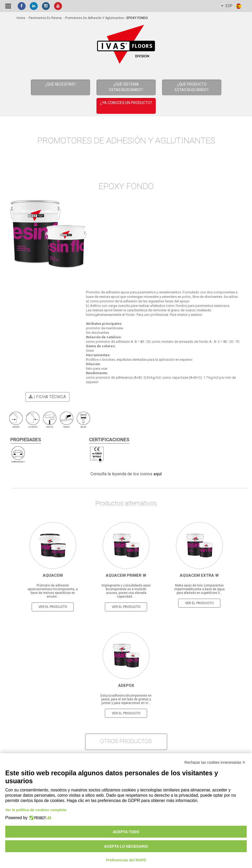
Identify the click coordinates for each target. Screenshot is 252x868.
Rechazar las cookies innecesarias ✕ (215, 762)
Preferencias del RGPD (126, 860)
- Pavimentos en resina (44, 18)
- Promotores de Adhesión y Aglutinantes (93, 18)
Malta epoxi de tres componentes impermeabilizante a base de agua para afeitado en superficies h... (199, 589)
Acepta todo (126, 832)
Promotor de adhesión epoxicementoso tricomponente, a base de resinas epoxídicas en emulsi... (53, 591)
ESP (231, 6)
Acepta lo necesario (126, 846)
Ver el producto (53, 607)
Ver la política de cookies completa (36, 810)
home (21, 18)
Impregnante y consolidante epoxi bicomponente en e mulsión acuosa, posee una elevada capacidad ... (126, 591)
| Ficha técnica (47, 397)
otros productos (126, 741)
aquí (157, 474)
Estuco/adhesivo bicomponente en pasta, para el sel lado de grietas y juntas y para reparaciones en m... (126, 699)
